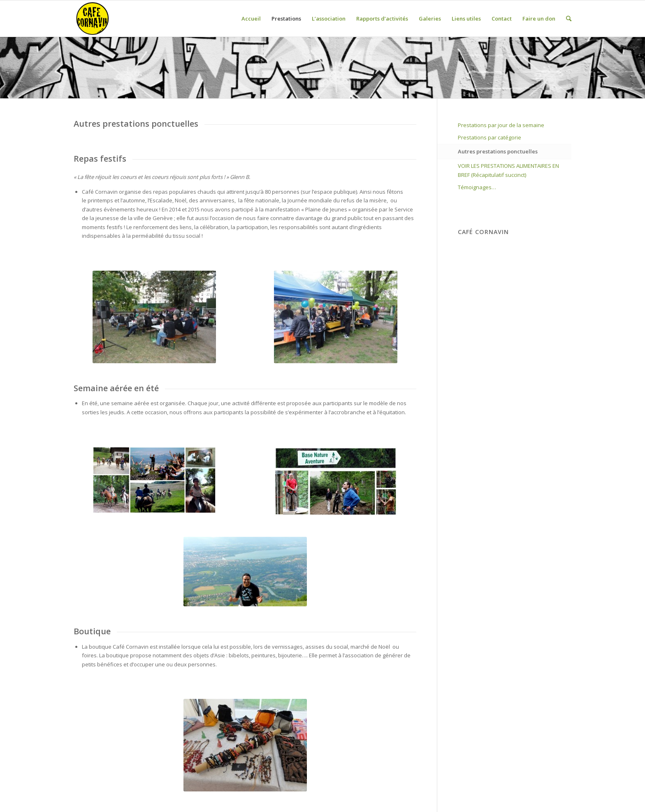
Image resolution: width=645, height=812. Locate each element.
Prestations (286, 19)
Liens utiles (466, 19)
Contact (502, 19)
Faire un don (539, 19)
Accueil (251, 19)
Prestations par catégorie (490, 137)
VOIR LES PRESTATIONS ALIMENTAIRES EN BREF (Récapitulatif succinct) (508, 170)
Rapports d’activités (382, 19)
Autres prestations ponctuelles (498, 151)
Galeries (430, 19)
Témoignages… (477, 187)
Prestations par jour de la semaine (501, 125)
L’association (329, 19)
